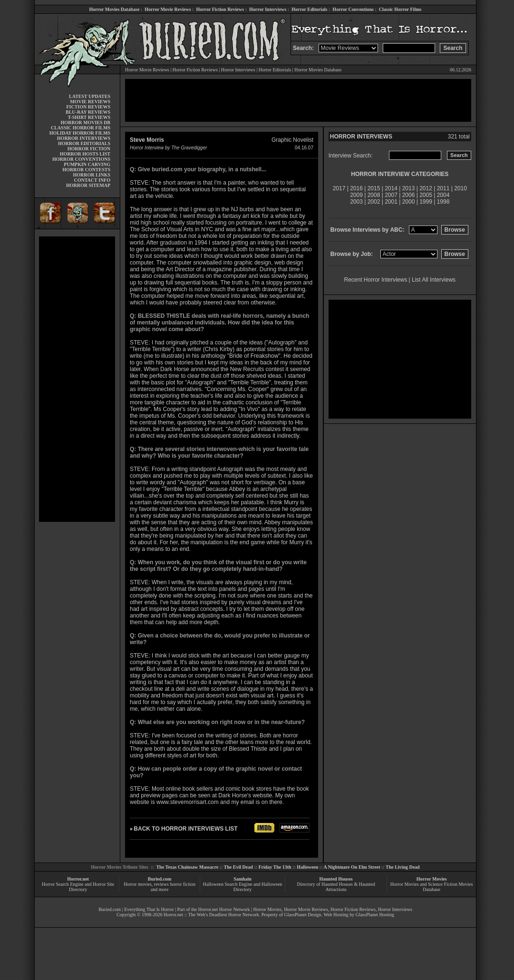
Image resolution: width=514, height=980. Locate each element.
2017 (339, 188)
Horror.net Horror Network (224, 909)
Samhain (242, 879)
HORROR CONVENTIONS (81, 159)
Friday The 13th (275, 867)
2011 (443, 188)
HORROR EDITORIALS (84, 143)
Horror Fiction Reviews (220, 9)
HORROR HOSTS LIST (85, 154)
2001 (391, 202)
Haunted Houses (336, 879)
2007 (391, 195)
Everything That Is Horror (149, 909)
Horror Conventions (353, 9)
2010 (461, 188)
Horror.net (78, 879)
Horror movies (138, 884)
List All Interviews (434, 280)
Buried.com (160, 879)
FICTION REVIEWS (88, 107)
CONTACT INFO (92, 180)
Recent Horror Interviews (376, 280)
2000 (409, 202)
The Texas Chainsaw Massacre (187, 867)
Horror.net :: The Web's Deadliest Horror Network (211, 915)
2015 (374, 188)
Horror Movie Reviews (168, 9)
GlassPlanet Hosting (375, 915)
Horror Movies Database (115, 9)
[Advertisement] (77, 379)
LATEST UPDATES (90, 96)
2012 (426, 188)
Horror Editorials (309, 9)
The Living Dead (403, 867)
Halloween (307, 867)
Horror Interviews (268, 9)
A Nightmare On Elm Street (352, 867)
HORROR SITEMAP (88, 185)
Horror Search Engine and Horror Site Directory (78, 887)
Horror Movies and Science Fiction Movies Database (432, 887)
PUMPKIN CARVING (87, 164)
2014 (391, 188)
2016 (356, 188)
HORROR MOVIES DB (86, 122)
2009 (356, 195)
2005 (426, 195)
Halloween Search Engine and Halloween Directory (243, 887)
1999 (426, 202)
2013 (409, 188)
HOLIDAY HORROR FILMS (80, 133)
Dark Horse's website (245, 795)
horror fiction (183, 884)
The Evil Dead (238, 867)
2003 (356, 202)
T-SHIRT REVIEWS (89, 117)
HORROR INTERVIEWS (84, 138)
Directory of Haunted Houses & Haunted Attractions (336, 887)
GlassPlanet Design (303, 915)
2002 (374, 202)
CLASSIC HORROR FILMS (81, 128)
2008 (374, 195)
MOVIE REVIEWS (90, 102)
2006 (409, 195)
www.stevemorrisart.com (188, 802)
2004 (443, 195)
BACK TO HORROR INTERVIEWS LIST (185, 829)
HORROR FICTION (89, 149)
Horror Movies (432, 879)
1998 (443, 202)
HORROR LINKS (92, 175)
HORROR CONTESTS (86, 170)
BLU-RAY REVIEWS (88, 112)
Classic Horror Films (400, 9)
